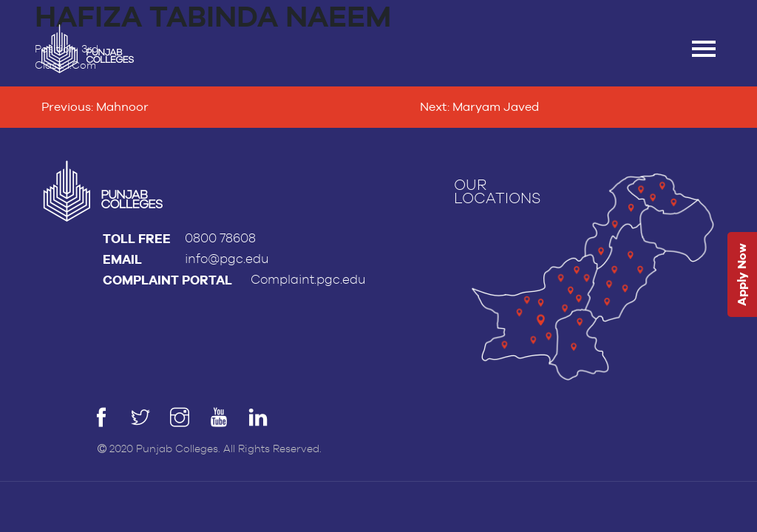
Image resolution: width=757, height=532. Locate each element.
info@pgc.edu (227, 259)
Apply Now (742, 275)
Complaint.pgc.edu (308, 280)
